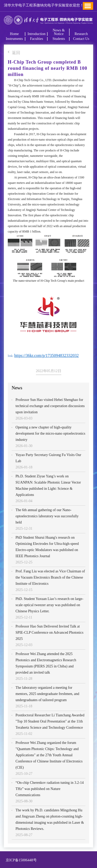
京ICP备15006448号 (20, 860)
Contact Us (81, 39)
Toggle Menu (88, 6)
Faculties (37, 39)
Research (81, 34)
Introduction (37, 34)
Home (14, 34)
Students (59, 39)
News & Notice (59, 32)
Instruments (14, 39)
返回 (14, 53)
